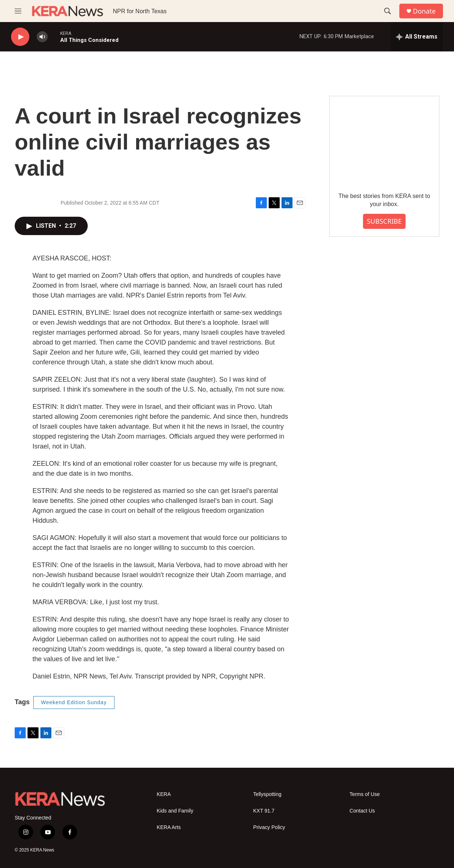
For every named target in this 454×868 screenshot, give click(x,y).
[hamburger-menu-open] (18, 11)
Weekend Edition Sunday (74, 702)
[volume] (42, 37)
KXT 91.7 (264, 811)
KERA (164, 794)
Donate (424, 11)
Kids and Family (175, 811)
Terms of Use (364, 794)
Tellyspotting (267, 794)
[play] (20, 37)
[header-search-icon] (388, 11)
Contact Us (362, 811)
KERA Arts (169, 827)
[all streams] (417, 37)
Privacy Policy (269, 827)
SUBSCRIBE (384, 221)
